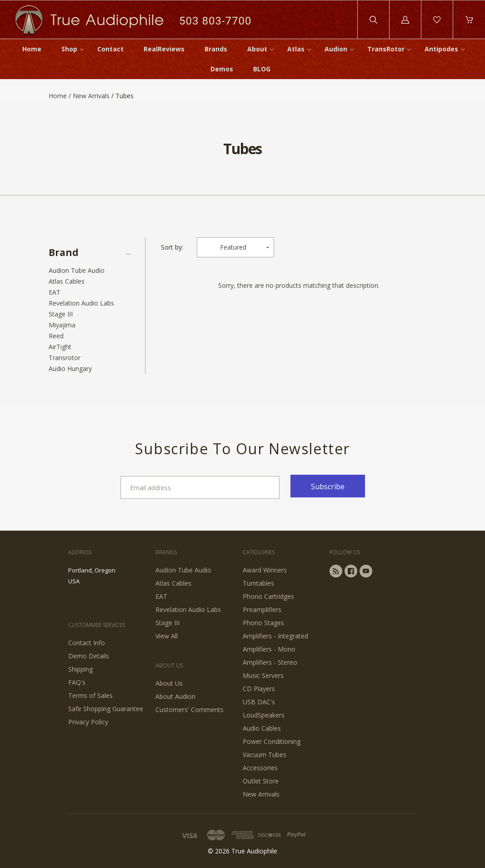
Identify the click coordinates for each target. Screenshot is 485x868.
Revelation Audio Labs (81, 303)
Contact (110, 49)
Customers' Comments (190, 710)
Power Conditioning (272, 741)
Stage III (61, 314)
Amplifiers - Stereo (270, 662)
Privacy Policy (88, 722)
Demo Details (89, 656)
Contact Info (87, 643)
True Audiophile (254, 851)
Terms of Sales (90, 695)
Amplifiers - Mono (269, 649)
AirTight (60, 347)
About (257, 49)
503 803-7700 (215, 21)
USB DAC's (259, 702)
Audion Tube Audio (77, 270)
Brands (216, 49)
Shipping (80, 669)
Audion (336, 49)
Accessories (260, 768)
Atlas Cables (67, 281)
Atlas (296, 49)
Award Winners (265, 570)
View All (167, 636)
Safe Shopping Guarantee (106, 709)
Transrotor (65, 358)
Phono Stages (263, 623)
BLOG (262, 69)
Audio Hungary (70, 369)
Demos (222, 69)
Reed (56, 336)
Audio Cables (262, 728)
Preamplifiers (262, 610)
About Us (169, 683)
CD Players (259, 689)
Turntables (258, 583)
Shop (69, 49)
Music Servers (263, 675)
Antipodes (441, 49)
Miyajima (62, 325)
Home (32, 49)
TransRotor (386, 49)
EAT (55, 292)
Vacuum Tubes (265, 755)
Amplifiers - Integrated (275, 636)
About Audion (175, 696)
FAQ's (77, 682)
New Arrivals (91, 96)
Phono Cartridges (268, 596)
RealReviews (164, 49)
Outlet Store (261, 781)
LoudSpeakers (264, 715)
